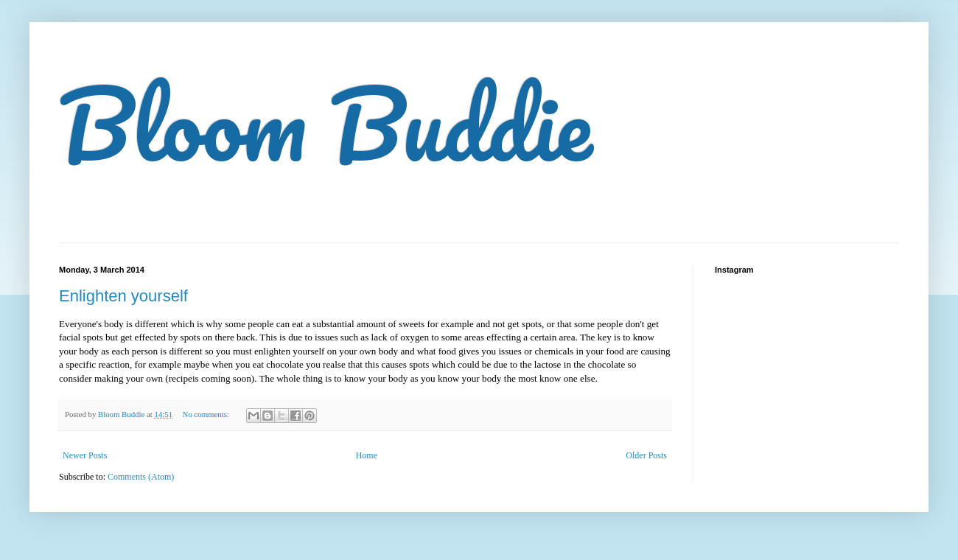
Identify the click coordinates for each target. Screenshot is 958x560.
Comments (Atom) (141, 477)
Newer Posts (85, 455)
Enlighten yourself (123, 296)
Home (367, 455)
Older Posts (646, 455)
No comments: (207, 414)
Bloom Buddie (325, 123)
